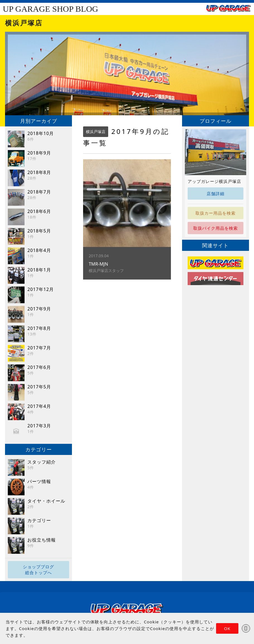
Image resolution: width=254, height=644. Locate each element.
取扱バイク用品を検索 (216, 228)
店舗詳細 (216, 194)
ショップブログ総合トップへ (38, 570)
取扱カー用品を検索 (216, 213)
